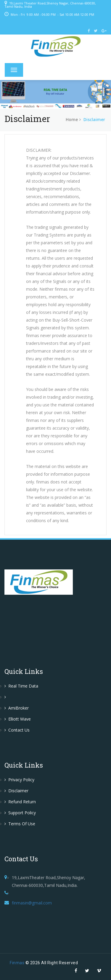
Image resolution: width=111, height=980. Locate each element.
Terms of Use (20, 824)
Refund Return (20, 802)
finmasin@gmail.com (32, 903)
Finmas (17, 963)
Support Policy (20, 813)
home (72, 119)
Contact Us (17, 730)
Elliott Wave (18, 719)
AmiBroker (17, 708)
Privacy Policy (19, 780)
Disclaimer (16, 791)
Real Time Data (21, 686)
